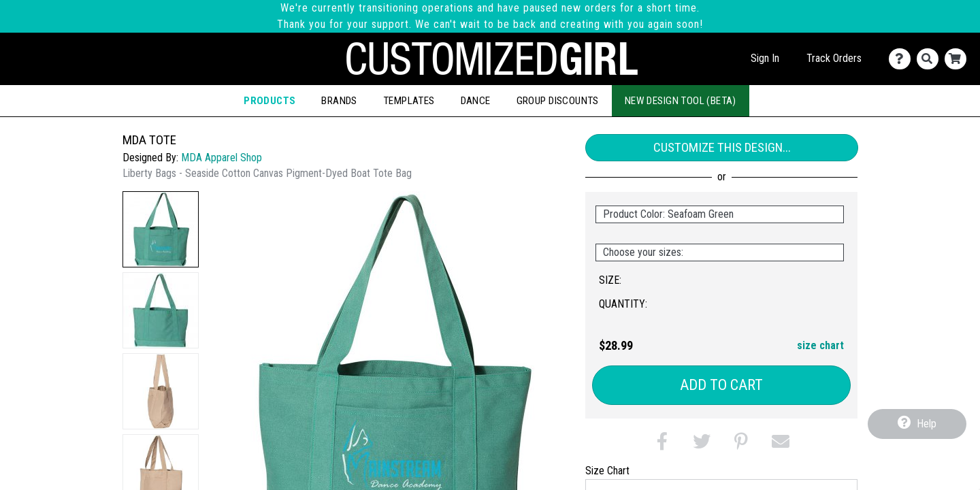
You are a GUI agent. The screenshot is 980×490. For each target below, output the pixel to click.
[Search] (931, 59)
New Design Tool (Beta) (681, 101)
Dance (476, 101)
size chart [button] (820, 345)
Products (269, 101)
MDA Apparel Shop (222, 158)
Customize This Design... (722, 147)
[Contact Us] (903, 59)
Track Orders (834, 58)
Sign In (765, 58)
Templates (409, 101)
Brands (339, 101)
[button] (161, 229)
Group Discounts (558, 101)
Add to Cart (721, 385)
